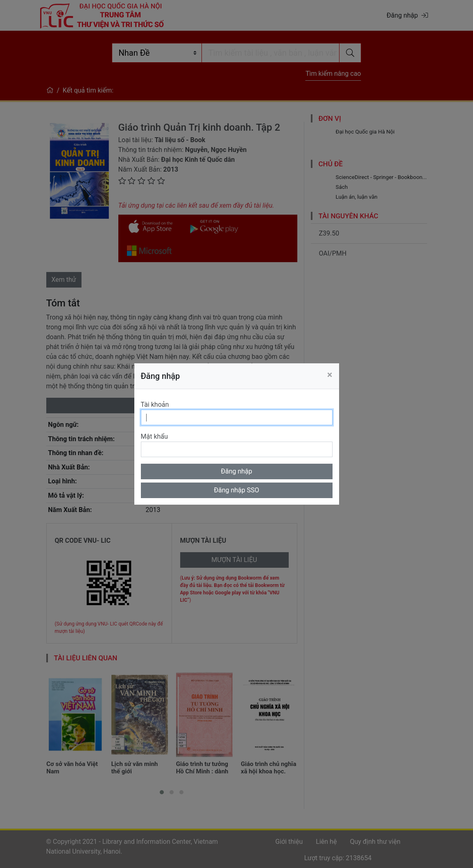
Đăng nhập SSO (236, 490)
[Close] (330, 375)
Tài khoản (155, 405)
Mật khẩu (154, 436)
